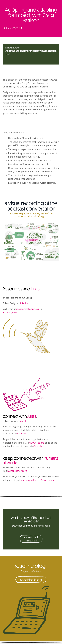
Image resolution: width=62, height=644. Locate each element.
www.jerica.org (37, 443)
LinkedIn (23, 303)
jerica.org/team (10, 312)
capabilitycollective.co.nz (28, 309)
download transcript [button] (31, 539)
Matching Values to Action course (38, 480)
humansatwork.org (17, 471)
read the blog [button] (31, 580)
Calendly (22, 433)
